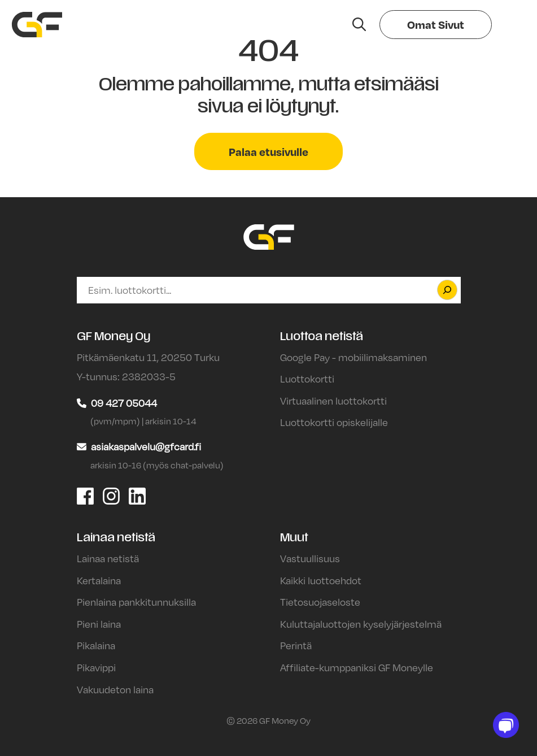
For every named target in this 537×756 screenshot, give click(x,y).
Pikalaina (96, 645)
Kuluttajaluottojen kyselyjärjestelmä (361, 624)
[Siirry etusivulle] (37, 25)
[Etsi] (447, 290)
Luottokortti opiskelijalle (334, 422)
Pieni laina (99, 624)
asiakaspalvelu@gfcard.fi (146, 446)
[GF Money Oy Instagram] (111, 495)
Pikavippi (96, 667)
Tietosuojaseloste (320, 602)
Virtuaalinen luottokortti (333, 401)
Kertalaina (99, 580)
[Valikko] (510, 25)
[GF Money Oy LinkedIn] (137, 495)
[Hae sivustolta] (359, 24)
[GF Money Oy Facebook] (85, 495)
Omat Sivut (436, 24)
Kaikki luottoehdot (321, 580)
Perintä (296, 645)
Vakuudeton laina (115, 689)
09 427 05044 (124, 403)
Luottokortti (307, 379)
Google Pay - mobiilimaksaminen (353, 357)
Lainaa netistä (108, 558)
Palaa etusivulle (268, 151)
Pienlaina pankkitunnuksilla (136, 602)
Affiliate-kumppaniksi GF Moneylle (357, 667)
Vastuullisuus (310, 558)
